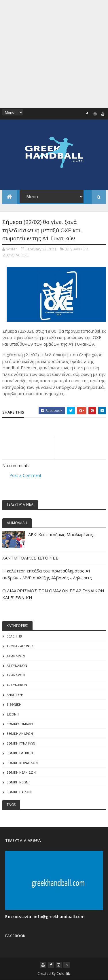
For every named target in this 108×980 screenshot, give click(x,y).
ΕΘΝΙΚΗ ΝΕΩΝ (17, 782)
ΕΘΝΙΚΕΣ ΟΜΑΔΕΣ (20, 724)
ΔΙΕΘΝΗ (13, 714)
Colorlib (63, 974)
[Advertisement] (54, 54)
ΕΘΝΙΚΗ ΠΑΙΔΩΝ (19, 792)
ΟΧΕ (25, 255)
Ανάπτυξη (15, 695)
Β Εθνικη (14, 704)
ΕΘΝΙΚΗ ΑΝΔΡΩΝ (20, 733)
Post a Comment (25, 475)
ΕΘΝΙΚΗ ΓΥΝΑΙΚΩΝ (21, 743)
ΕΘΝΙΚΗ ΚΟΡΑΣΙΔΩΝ (22, 763)
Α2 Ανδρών (16, 675)
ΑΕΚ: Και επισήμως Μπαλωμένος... (62, 534)
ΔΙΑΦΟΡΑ (11, 255)
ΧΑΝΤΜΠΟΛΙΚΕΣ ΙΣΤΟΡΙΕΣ (30, 558)
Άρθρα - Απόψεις (20, 646)
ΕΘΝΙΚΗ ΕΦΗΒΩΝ (20, 753)
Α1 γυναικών (76, 249)
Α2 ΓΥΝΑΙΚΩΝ (17, 685)
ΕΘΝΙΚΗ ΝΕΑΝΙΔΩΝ (21, 772)
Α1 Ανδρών (16, 656)
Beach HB (14, 636)
